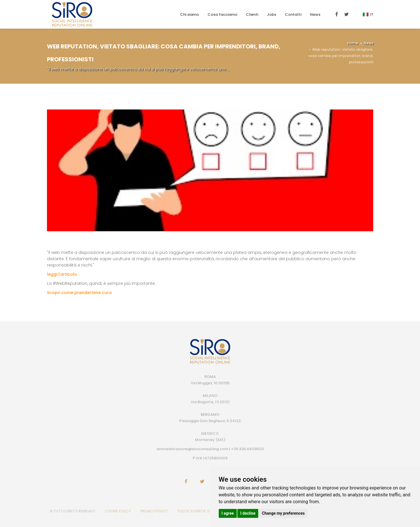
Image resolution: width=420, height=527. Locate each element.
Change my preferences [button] (283, 513)
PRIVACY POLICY (154, 511)
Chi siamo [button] (190, 14)
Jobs (272, 14)
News (315, 14)
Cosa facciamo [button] (222, 14)
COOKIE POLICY (118, 511)
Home (353, 43)
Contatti (293, 14)
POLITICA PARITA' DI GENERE (201, 511)
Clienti (252, 14)
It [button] (368, 14)
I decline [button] (248, 513)
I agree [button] (228, 513)
